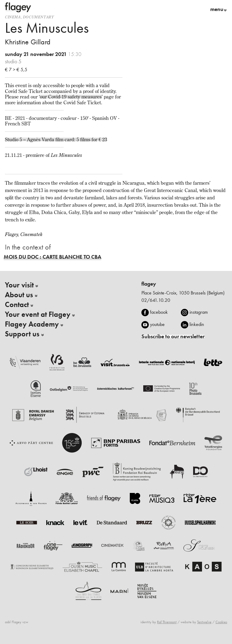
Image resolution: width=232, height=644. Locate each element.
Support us (22, 334)
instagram (199, 312)
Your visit (19, 285)
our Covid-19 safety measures (71, 97)
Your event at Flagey (38, 314)
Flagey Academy (32, 324)
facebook (159, 312)
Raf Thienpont (167, 622)
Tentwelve (204, 622)
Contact (17, 305)
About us (19, 295)
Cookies (221, 622)
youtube (157, 324)
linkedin (197, 324)
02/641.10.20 (156, 300)
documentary (38, 17)
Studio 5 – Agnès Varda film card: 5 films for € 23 (56, 139)
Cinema (13, 17)
